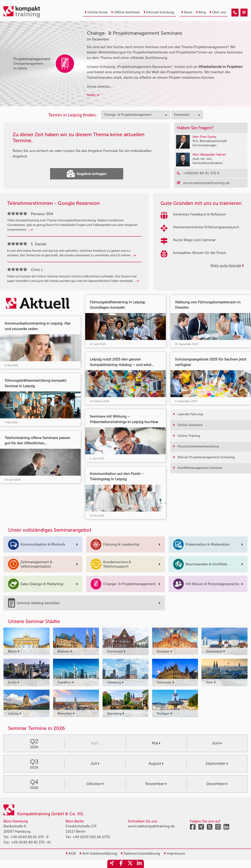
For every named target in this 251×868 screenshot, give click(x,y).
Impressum (174, 853)
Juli (95, 763)
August (156, 763)
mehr (93, 95)
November (156, 784)
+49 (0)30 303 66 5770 (91, 837)
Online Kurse (96, 12)
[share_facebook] (121, 864)
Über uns (218, 12)
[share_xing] (112, 864)
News (187, 12)
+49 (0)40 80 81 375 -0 (29, 837)
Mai (156, 743)
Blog (201, 12)
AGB (71, 853)
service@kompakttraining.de (151, 826)
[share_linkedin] (139, 864)
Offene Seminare (125, 12)
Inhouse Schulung (159, 12)
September (217, 763)
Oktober (95, 784)
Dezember (217, 784)
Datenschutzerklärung (140, 853)
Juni (217, 743)
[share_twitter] (130, 864)
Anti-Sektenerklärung (98, 853)
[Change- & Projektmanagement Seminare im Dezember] (235, 13)
